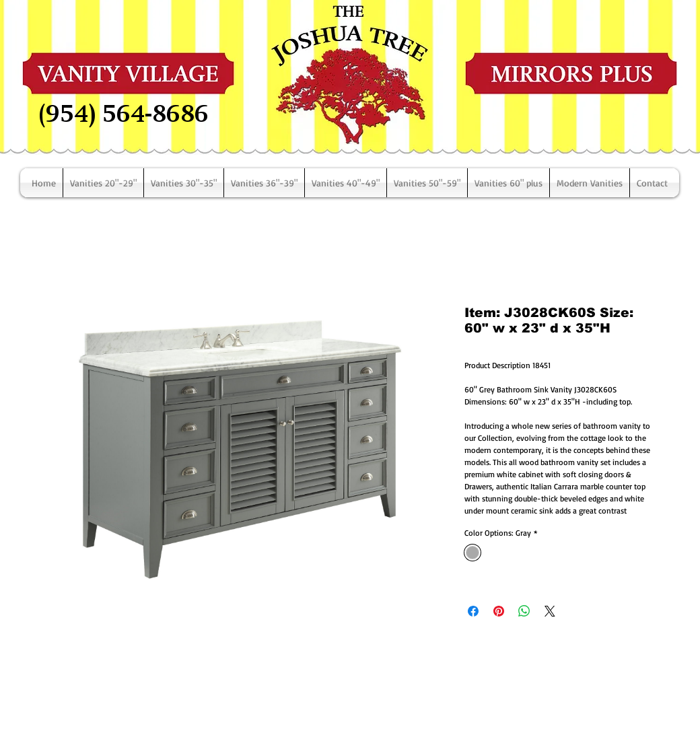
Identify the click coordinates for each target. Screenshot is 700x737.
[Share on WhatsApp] (524, 611)
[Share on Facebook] (473, 611)
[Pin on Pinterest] (499, 611)
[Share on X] (550, 611)
